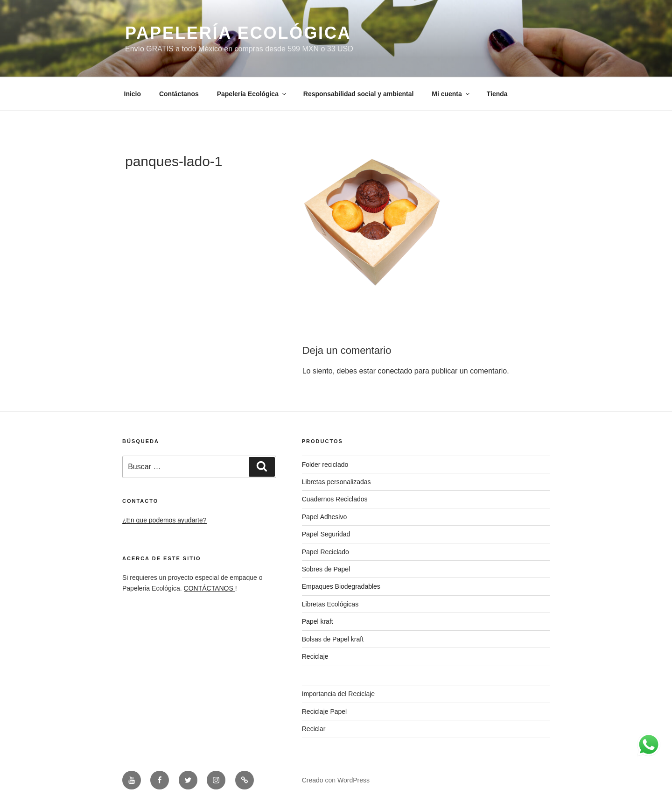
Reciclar (314, 729)
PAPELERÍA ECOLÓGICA (238, 33)
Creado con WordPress (336, 780)
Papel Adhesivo (325, 517)
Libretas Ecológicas (330, 604)
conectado (395, 371)
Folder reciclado (325, 465)
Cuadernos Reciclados (335, 499)
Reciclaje (315, 656)
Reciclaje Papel (325, 711)
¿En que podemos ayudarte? (164, 520)
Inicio (133, 94)
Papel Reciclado (325, 552)
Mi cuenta (451, 94)
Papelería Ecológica (252, 94)
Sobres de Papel (326, 569)
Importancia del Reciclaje (338, 694)
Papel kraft (318, 621)
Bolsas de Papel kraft (333, 639)
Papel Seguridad (326, 534)
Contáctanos (179, 94)
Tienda (497, 94)
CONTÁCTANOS (210, 588)
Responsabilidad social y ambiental (359, 94)
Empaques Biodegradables (341, 586)
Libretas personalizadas (336, 482)
